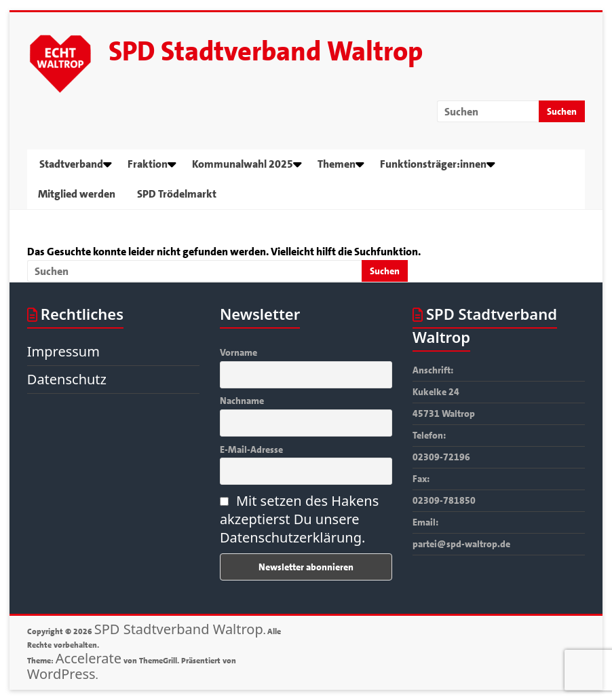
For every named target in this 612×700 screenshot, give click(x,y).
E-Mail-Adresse (251, 449)
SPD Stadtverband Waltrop (266, 52)
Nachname (242, 401)
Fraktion (148, 164)
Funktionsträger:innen (433, 164)
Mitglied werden (77, 194)
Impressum (63, 351)
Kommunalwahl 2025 (243, 164)
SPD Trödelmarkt (177, 194)
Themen (337, 164)
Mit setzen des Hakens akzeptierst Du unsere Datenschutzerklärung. (299, 519)
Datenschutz (67, 379)
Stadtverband (71, 164)
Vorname (238, 352)
